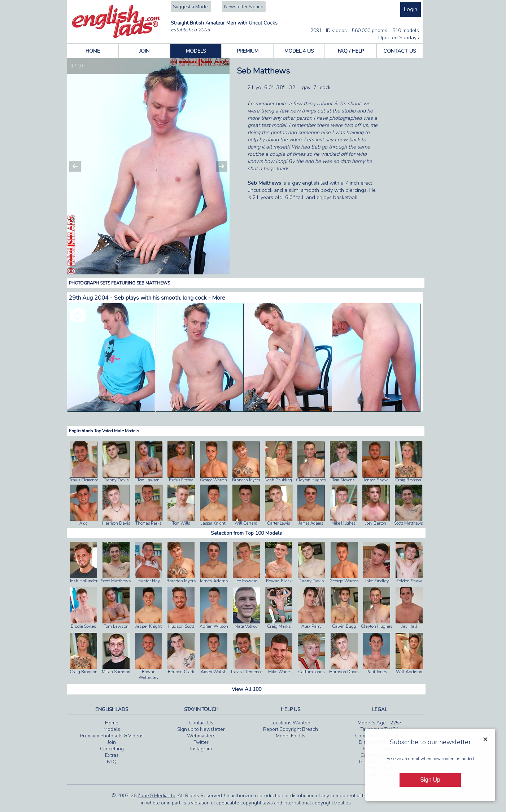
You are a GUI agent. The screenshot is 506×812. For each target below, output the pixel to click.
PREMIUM (248, 51)
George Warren (213, 480)
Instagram (201, 749)
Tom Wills (181, 523)
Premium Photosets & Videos (112, 736)
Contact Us (201, 723)
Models (112, 729)
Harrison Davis (116, 523)
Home (112, 723)
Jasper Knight (213, 523)
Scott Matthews (408, 523)
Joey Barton (376, 523)
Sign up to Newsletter (201, 729)
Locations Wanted (290, 723)
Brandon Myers (246, 480)
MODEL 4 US (299, 51)
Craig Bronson (408, 480)
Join (112, 742)
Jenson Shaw (376, 480)
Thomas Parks (148, 523)
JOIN (144, 51)
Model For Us (291, 736)
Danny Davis (116, 480)
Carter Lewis (278, 523)
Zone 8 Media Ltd (156, 796)
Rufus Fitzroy (181, 480)
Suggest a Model (191, 7)
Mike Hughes (343, 523)
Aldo (83, 523)
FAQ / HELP (351, 51)
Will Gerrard (246, 523)
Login (411, 9)
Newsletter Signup (244, 7)
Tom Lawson (148, 480)
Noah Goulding (278, 480)
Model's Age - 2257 (380, 723)
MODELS (196, 51)
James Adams (311, 523)
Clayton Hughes (311, 480)
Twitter (201, 742)
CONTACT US (400, 51)
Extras (112, 755)
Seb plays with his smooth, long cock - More (170, 298)
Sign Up (430, 780)
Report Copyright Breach (291, 729)
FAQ (112, 762)
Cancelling (112, 749)
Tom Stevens (343, 480)
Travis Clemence (84, 480)
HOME (93, 51)
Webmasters (201, 736)
